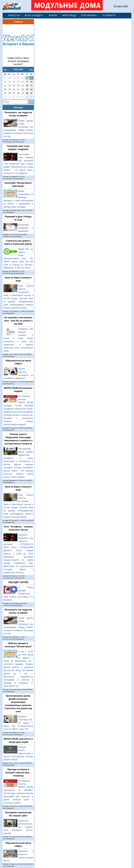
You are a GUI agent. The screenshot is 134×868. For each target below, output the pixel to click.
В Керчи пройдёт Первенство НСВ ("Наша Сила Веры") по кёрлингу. (18, 594)
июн (31, 70)
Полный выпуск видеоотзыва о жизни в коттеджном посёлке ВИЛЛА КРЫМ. (18, 753)
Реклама (18, 108)
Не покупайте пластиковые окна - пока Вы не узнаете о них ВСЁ (18, 321)
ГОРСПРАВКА (88, 15)
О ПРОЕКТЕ (109, 15)
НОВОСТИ (14, 15)
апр (5, 70)
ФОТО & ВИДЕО (33, 15)
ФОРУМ (53, 15)
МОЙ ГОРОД (69, 15)
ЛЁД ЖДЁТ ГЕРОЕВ (18, 582)
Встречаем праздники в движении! (26, 228)
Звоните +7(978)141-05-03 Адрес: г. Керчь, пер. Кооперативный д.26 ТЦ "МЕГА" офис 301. (18, 723)
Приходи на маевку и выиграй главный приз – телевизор (18, 773)
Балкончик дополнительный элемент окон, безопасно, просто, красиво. (18, 827)
